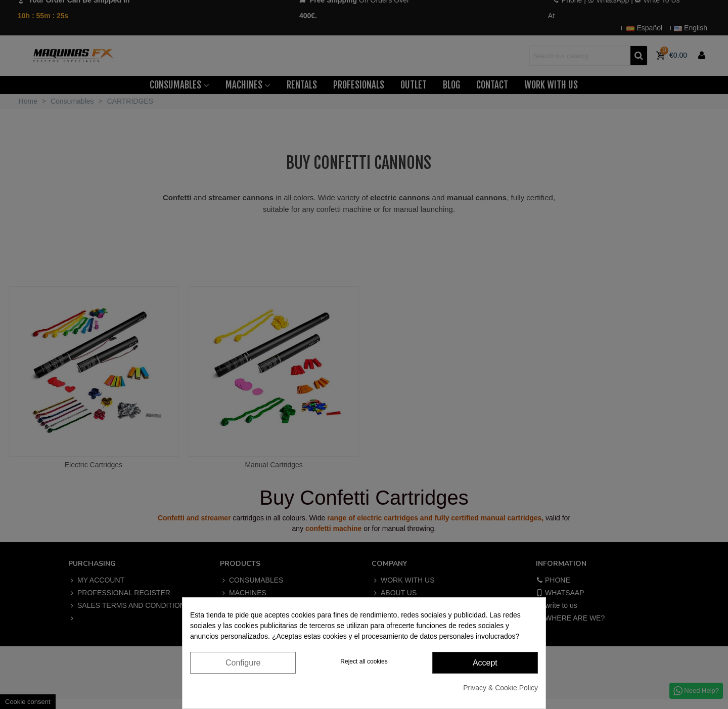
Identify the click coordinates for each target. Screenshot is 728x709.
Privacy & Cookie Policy (500, 688)
